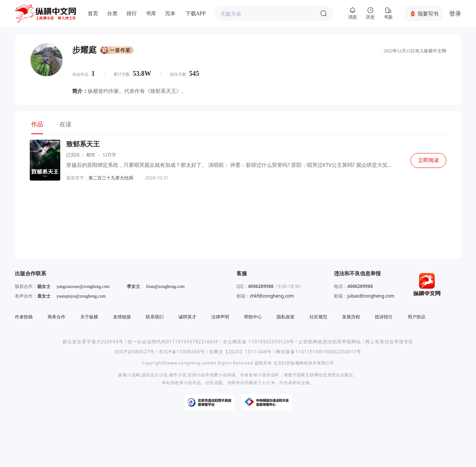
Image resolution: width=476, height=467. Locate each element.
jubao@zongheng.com (371, 296)
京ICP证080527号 (135, 352)
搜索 (324, 13)
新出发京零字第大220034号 (93, 342)
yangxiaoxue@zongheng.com (83, 286)
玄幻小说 (159, 375)
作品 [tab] (37, 124)
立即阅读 (428, 160)
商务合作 (57, 317)
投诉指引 (384, 317)
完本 (170, 14)
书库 (151, 14)
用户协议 (416, 317)
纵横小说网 (129, 375)
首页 (93, 14)
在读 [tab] (65, 124)
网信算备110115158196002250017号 (319, 352)
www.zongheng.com (189, 363)
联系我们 (155, 317)
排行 (132, 14)
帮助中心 (253, 317)
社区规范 (318, 317)
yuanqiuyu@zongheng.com (81, 296)
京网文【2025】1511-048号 (240, 352)
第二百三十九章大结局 (111, 178)
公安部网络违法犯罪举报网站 (330, 342)
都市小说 (178, 375)
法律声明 (220, 317)
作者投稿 (24, 317)
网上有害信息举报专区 (389, 342)
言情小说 (197, 375)
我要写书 (428, 14)
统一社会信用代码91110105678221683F (173, 342)
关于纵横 (89, 317)
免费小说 (218, 375)
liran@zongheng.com (165, 286)
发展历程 (351, 317)
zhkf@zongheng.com (272, 296)
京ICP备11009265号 (182, 352)
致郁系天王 (83, 144)
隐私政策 (286, 317)
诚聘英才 (187, 317)
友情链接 (122, 317)
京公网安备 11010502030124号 (258, 342)
